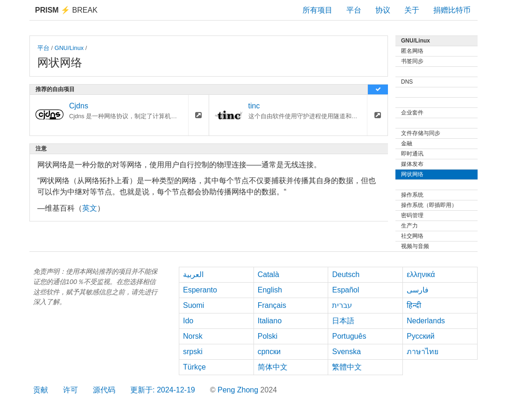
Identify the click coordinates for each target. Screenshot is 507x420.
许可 (70, 390)
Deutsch (346, 274)
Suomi (194, 305)
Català (268, 274)
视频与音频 (415, 246)
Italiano (270, 321)
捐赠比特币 (452, 10)
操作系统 (412, 195)
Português (349, 336)
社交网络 (412, 236)
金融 (407, 143)
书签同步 (412, 61)
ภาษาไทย (422, 352)
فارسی (418, 290)
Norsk (193, 336)
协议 (383, 10)
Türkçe (194, 367)
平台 (354, 10)
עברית (342, 305)
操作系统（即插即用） (429, 205)
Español (345, 290)
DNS (407, 82)
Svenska (346, 352)
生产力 (409, 226)
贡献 (41, 390)
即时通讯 (412, 154)
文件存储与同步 (421, 133)
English (270, 290)
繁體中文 (347, 367)
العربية (193, 274)
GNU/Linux (69, 48)
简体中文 (273, 367)
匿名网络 (412, 51)
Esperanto (200, 290)
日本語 (343, 321)
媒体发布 (412, 164)
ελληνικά (421, 274)
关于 (412, 10)
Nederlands (426, 321)
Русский (420, 336)
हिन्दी (414, 305)
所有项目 (317, 10)
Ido (188, 321)
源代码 (104, 390)
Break (66, 10)
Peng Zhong (239, 390)
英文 (90, 208)
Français (272, 305)
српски (269, 352)
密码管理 (412, 215)
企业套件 (412, 113)
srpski (193, 352)
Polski (268, 336)
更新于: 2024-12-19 (163, 390)
